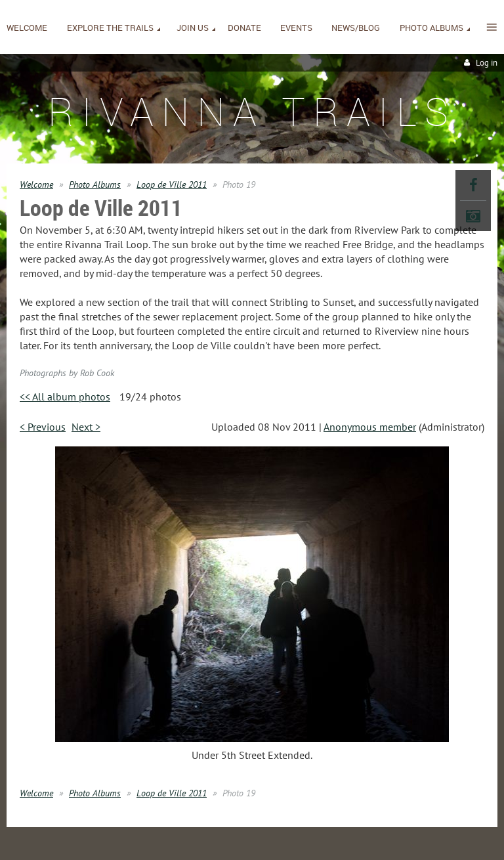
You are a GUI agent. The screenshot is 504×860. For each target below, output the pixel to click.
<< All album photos (65, 397)
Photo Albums (95, 184)
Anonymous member (370, 427)
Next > (86, 427)
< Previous (43, 427)
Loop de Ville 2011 (172, 184)
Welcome (36, 184)
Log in (487, 63)
